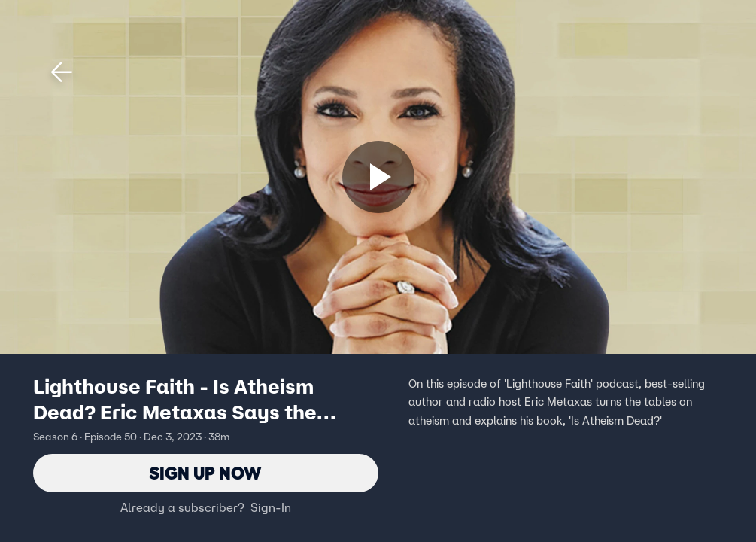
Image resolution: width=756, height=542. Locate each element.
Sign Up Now (206, 473)
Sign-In (271, 508)
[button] (62, 72)
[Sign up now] (378, 177)
